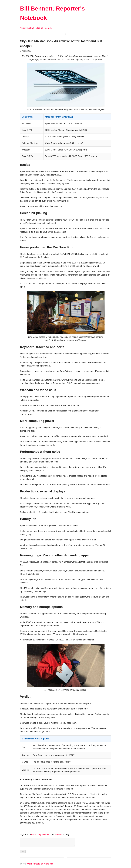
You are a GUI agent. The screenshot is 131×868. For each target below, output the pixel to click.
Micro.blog (36, 834)
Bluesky (58, 834)
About (23, 28)
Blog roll (40, 28)
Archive (31, 28)
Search (48, 28)
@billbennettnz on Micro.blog (40, 865)
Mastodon (46, 834)
